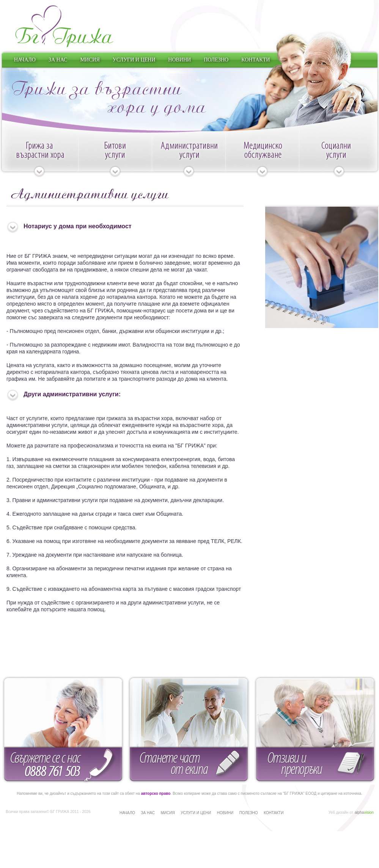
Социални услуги (339, 159)
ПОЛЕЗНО (216, 60)
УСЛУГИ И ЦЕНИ (134, 60)
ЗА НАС (58, 60)
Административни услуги (189, 159)
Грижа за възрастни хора (39, 159)
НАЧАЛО (25, 60)
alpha (364, 812)
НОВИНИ (179, 60)
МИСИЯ (90, 60)
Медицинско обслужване (262, 159)
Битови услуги (115, 159)
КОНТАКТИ (256, 60)
